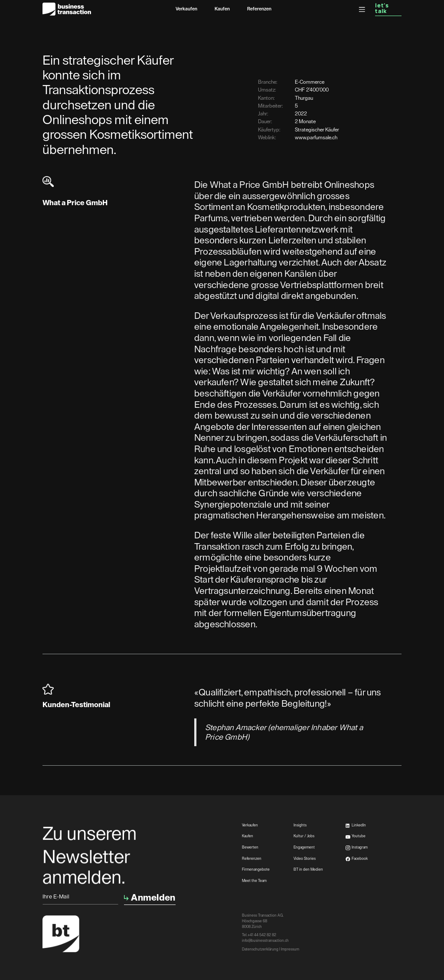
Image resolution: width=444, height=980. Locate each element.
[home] (67, 9)
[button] (362, 10)
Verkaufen (186, 9)
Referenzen (259, 9)
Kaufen (222, 9)
